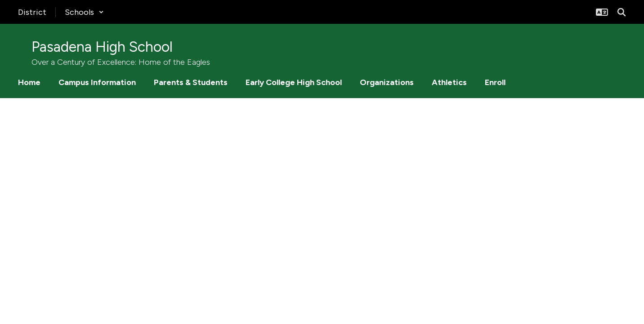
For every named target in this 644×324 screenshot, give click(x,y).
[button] (84, 12)
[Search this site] (622, 12)
